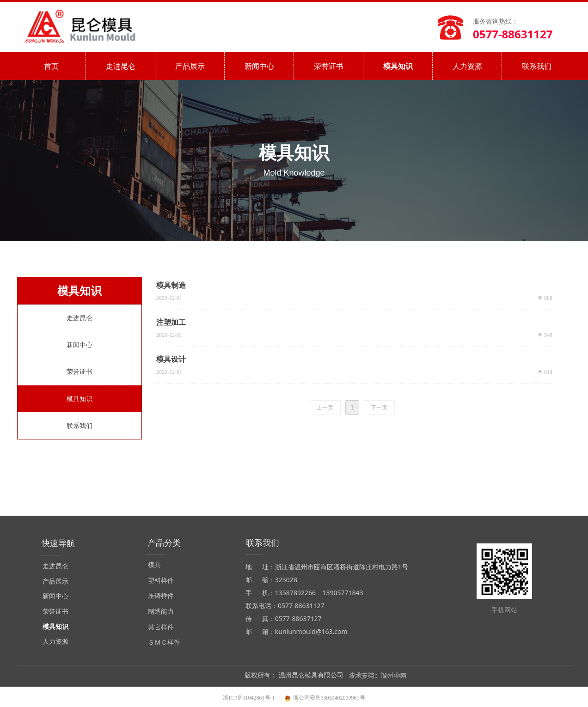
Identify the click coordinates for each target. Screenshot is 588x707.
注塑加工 (171, 322)
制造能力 (161, 612)
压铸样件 (161, 596)
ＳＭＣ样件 (164, 643)
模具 (154, 565)
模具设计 (171, 359)
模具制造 (171, 285)
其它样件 (161, 627)
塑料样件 (161, 581)
